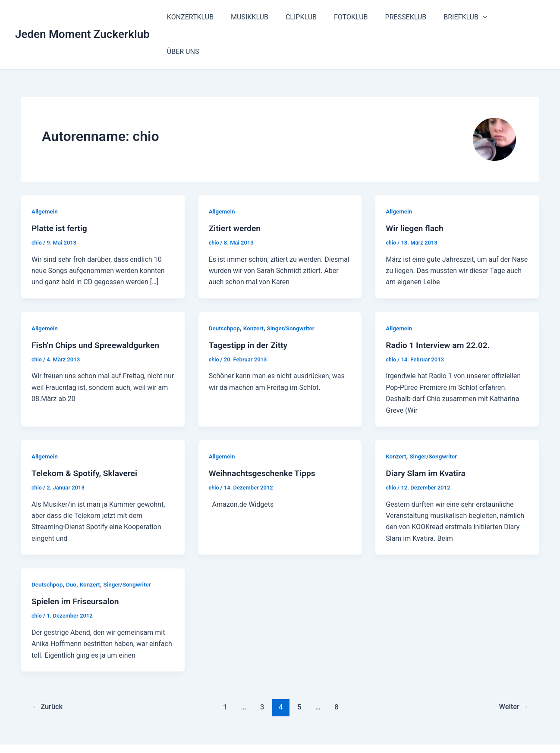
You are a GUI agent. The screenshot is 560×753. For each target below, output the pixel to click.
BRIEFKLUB (470, 17)
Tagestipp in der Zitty (250, 311)
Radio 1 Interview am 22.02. (440, 311)
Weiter (513, 672)
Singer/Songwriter (293, 294)
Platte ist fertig (60, 194)
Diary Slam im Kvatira (427, 439)
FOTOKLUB (363, 17)
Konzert (255, 294)
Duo (73, 550)
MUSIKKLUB (269, 17)
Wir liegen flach (416, 194)
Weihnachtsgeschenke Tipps (264, 439)
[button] (488, 17)
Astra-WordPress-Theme (375, 731)
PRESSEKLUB (414, 17)
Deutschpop (225, 294)
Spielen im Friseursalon (77, 567)
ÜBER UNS (522, 17)
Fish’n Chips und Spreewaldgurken (98, 311)
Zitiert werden (236, 194)
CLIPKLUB (317, 17)
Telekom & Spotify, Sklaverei (87, 439)
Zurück (48, 672)
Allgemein (45, 177)
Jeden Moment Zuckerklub (82, 17)
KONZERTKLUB (213, 17)
